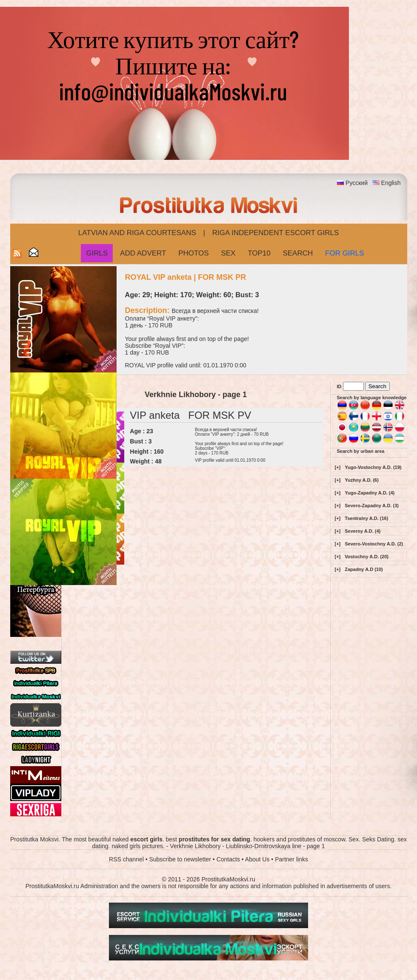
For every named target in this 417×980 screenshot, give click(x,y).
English (391, 183)
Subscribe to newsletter (180, 859)
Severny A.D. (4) (363, 531)
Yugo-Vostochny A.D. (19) (373, 467)
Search (298, 253)
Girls (97, 253)
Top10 (259, 253)
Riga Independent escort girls (276, 233)
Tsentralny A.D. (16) (366, 518)
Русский (357, 183)
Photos (193, 253)
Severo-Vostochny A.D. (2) (374, 544)
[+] (338, 467)
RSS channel (126, 859)
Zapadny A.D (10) (364, 569)
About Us (257, 859)
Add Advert (143, 253)
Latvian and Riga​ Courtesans (137, 233)
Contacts (228, 859)
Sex (228, 253)
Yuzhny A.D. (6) (362, 480)
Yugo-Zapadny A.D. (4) (370, 493)
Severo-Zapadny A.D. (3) (372, 506)
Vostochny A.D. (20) (367, 557)
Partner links (291, 859)
